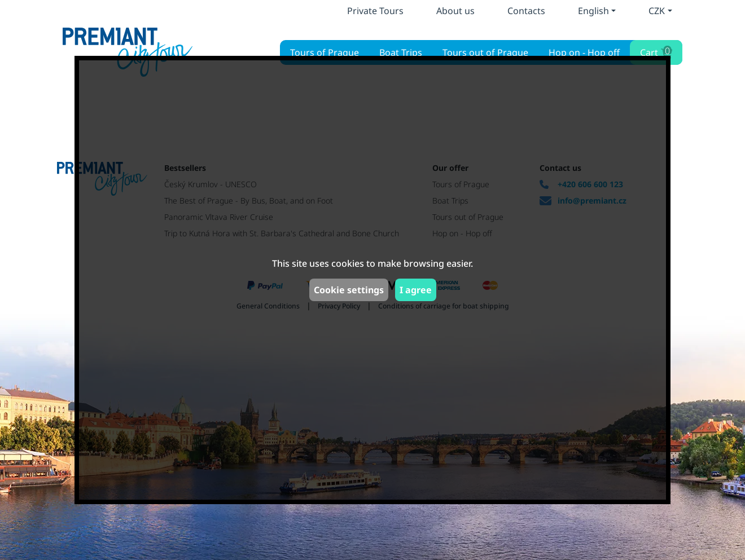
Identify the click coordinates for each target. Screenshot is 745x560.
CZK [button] (657, 11)
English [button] (593, 11)
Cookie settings (349, 290)
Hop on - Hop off (584, 52)
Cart (655, 51)
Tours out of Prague (485, 52)
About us (455, 11)
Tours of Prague (325, 52)
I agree (416, 290)
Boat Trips (401, 52)
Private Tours (375, 11)
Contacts (526, 11)
